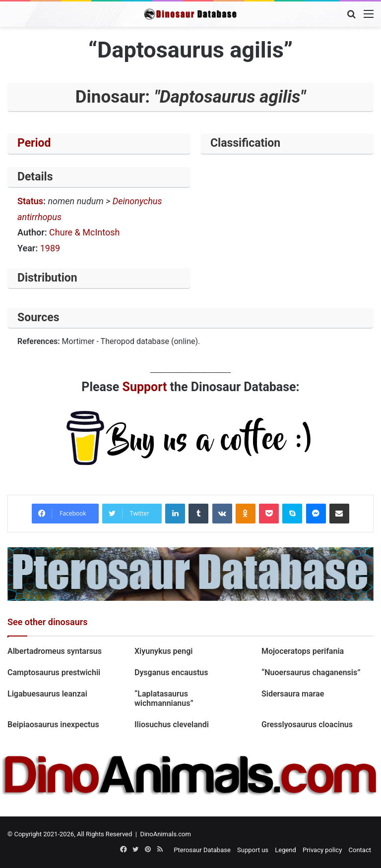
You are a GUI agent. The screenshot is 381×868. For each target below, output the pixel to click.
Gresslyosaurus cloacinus (307, 724)
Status (30, 201)
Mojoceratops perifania (303, 651)
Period (34, 143)
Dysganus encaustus (171, 672)
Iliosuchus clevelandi (172, 724)
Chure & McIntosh (84, 232)
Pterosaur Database (202, 850)
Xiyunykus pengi (163, 651)
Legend (286, 850)
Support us (253, 850)
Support (145, 387)
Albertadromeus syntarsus (55, 651)
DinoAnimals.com (165, 834)
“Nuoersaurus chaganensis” (311, 672)
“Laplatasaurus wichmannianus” (164, 698)
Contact (360, 850)
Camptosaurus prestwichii (54, 672)
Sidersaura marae (293, 694)
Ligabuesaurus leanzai (47, 694)
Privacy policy (322, 850)
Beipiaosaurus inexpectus (53, 724)
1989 (50, 248)
